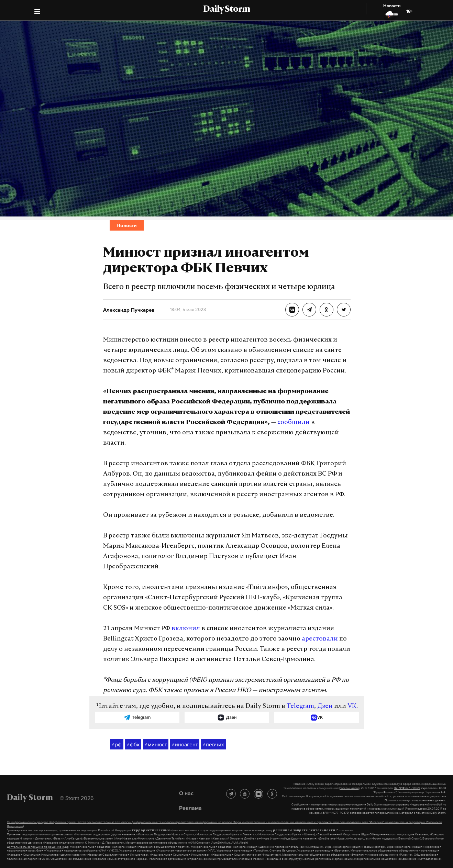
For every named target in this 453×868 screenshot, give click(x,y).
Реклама (190, 808)
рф (117, 745)
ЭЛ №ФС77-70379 (407, 788)
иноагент (185, 745)
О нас (186, 793)
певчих (213, 745)
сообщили (294, 422)
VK (352, 706)
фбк (133, 745)
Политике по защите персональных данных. (415, 800)
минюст (156, 745)
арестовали (320, 639)
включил (186, 629)
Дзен (325, 706)
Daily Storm (226, 10)
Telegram (300, 706)
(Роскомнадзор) (349, 788)
